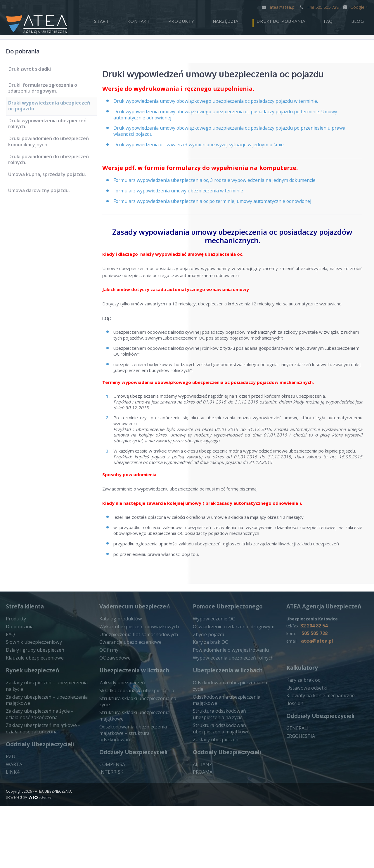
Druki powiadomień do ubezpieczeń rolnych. (51, 171)
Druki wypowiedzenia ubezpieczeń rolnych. (50, 130)
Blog (362, 19)
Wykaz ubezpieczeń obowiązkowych (136, 695)
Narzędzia (255, 19)
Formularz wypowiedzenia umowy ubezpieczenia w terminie (185, 200)
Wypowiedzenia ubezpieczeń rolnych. (230, 724)
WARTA (13, 827)
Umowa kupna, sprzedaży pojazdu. (50, 189)
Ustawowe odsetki (305, 756)
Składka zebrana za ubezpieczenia (133, 756)
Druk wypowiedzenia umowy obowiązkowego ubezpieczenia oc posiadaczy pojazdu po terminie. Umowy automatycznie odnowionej (237, 119)
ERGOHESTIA (300, 803)
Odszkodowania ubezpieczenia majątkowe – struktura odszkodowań (137, 787)
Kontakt (185, 19)
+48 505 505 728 (320, 7)
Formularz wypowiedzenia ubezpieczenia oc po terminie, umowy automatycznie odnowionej (222, 211)
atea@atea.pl (279, 7)
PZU (10, 820)
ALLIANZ (201, 821)
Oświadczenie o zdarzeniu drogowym (231, 695)
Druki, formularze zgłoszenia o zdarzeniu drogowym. (45, 89)
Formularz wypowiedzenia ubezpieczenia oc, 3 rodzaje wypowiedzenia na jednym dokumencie (225, 188)
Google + (356, 7)
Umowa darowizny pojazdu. (42, 205)
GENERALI (297, 795)
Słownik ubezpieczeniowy (31, 710)
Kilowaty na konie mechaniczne (317, 763)
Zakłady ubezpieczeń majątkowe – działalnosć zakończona (40, 792)
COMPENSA (111, 815)
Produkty (219, 19)
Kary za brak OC (209, 710)
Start (156, 19)
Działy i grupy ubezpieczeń (33, 717)
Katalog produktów (119, 688)
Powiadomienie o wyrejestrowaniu (228, 717)
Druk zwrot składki (33, 71)
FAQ (341, 19)
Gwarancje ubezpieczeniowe (128, 710)
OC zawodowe (114, 724)
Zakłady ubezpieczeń (121, 749)
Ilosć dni (295, 770)
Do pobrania (29, 50)
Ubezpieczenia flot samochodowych (136, 702)
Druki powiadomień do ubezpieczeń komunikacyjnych (51, 151)
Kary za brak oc (302, 748)
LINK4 (12, 834)
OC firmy (108, 717)
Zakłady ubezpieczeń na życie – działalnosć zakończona (37, 779)
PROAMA (202, 829)
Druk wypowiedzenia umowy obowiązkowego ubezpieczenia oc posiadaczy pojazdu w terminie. (226, 104)
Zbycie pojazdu (208, 702)
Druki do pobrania (302, 19)
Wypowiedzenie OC (213, 688)
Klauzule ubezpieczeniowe (32, 724)
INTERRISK (111, 823)
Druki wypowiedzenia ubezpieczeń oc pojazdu (50, 110)
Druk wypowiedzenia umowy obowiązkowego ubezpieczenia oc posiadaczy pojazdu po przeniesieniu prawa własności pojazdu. (240, 136)
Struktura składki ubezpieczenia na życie (139, 764)
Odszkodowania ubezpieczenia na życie (232, 749)
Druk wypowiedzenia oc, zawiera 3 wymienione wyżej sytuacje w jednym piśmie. (208, 151)
